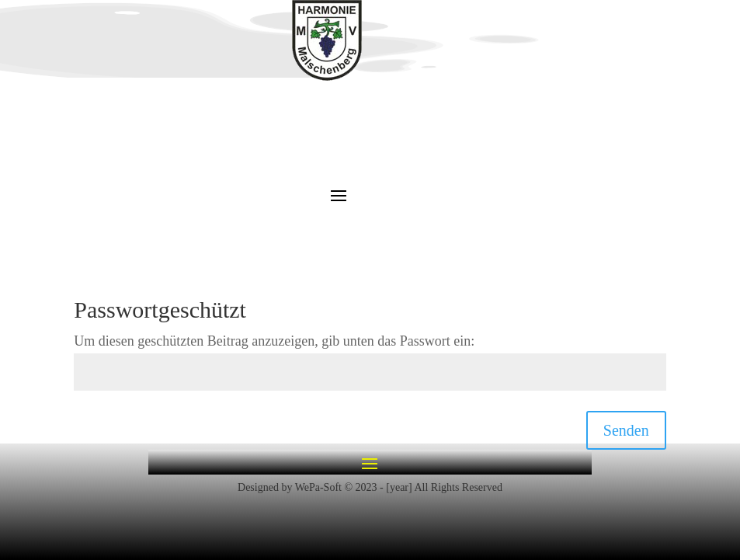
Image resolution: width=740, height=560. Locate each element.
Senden (626, 430)
